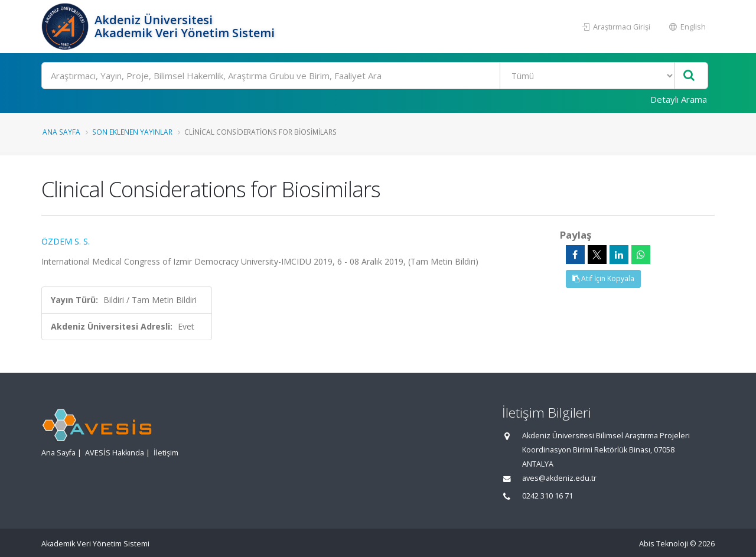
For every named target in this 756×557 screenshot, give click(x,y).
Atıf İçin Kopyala (603, 278)
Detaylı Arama (679, 99)
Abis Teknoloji (664, 544)
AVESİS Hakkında (115, 453)
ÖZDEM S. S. (66, 241)
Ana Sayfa (61, 132)
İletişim (166, 453)
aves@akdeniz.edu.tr (559, 478)
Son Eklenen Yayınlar (132, 132)
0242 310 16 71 (548, 496)
